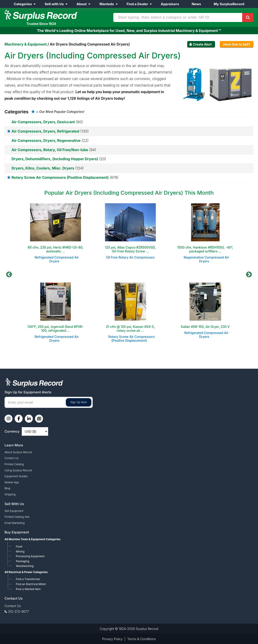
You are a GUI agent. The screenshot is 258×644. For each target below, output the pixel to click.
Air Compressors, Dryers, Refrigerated (45, 131)
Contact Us (12, 458)
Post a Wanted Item (28, 589)
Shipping (10, 494)
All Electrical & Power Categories (26, 572)
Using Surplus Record (18, 470)
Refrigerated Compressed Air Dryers (57, 259)
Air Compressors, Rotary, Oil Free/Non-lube (50, 150)
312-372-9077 (18, 611)
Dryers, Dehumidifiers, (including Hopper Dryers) (55, 159)
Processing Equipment (30, 556)
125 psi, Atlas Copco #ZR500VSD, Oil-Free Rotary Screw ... (130, 249)
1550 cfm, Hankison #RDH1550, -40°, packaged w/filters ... (205, 249)
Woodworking (25, 566)
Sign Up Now (79, 402)
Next (249, 275)
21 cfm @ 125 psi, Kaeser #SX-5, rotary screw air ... (130, 329)
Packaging (22, 561)
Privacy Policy (112, 639)
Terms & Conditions (142, 639)
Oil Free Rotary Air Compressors (130, 257)
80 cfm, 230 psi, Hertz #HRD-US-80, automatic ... (55, 249)
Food (19, 546)
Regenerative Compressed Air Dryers (206, 259)
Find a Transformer (28, 579)
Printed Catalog (14, 464)
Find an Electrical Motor (31, 584)
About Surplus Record (18, 452)
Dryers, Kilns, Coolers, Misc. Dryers (43, 168)
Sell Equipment (14, 511)
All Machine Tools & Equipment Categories (32, 539)
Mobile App (12, 482)
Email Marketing (15, 523)
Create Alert (202, 44)
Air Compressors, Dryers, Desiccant (43, 122)
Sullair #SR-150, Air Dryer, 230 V (205, 327)
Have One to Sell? (237, 44)
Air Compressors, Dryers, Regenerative (46, 140)
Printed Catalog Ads (17, 517)
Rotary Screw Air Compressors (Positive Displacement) (60, 177)
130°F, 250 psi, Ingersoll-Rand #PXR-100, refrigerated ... (55, 329)
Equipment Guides (16, 476)
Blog (7, 488)
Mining (20, 551)
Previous (9, 275)
